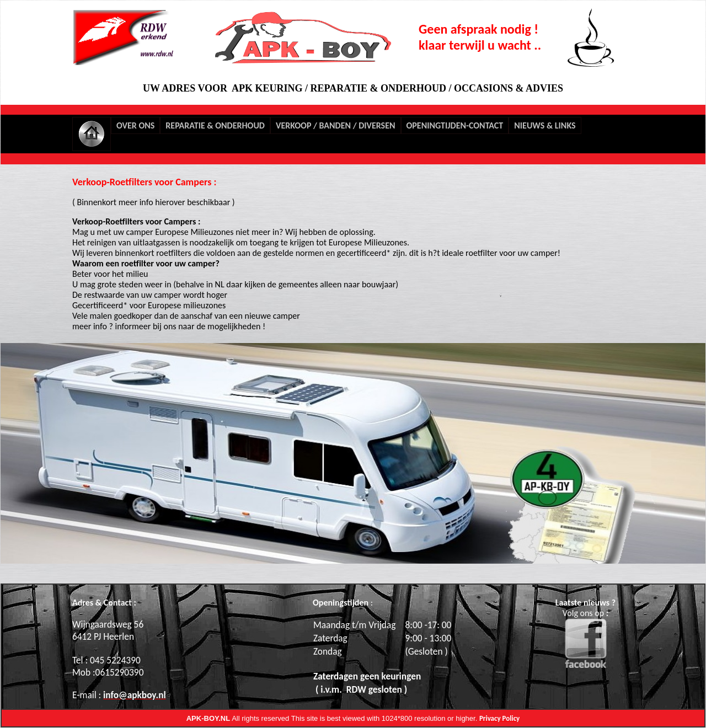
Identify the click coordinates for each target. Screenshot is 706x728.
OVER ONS (135, 125)
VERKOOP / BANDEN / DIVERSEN (336, 125)
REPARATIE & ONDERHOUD (215, 125)
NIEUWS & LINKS (545, 125)
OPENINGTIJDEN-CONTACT (455, 125)
